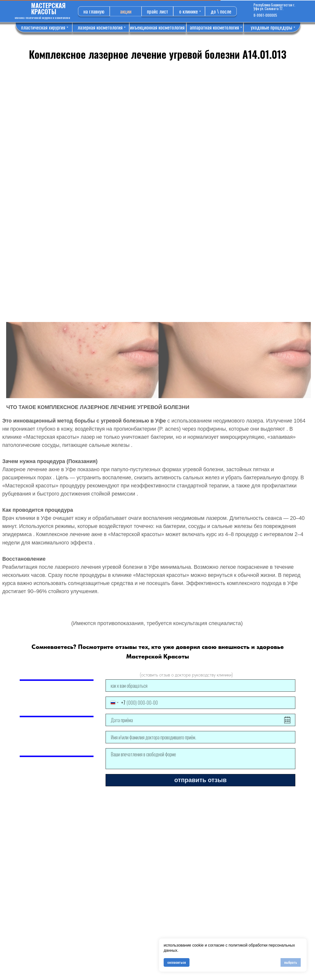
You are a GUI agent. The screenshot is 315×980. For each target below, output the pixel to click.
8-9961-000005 (265, 15)
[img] (245, 11)
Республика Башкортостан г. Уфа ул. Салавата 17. (274, 7)
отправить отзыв (200, 780)
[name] (200, 686)
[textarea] (200, 759)
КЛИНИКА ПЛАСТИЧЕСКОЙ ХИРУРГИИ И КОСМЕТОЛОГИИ (42, 18)
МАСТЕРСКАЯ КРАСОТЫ (48, 8)
